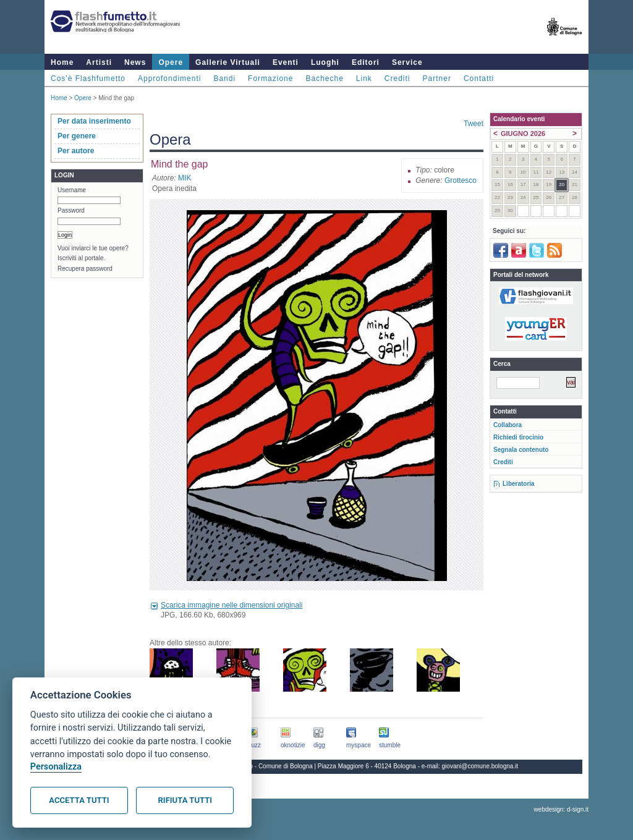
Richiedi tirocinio (518, 437)
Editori (366, 62)
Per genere (77, 136)
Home (62, 62)
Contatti (479, 78)
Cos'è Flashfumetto (88, 78)
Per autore (76, 151)
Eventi (286, 62)
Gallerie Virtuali (228, 62)
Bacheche (324, 78)
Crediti (397, 78)
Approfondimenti (169, 78)
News (135, 62)
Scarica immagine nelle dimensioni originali (232, 605)
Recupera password (85, 269)
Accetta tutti (79, 800)
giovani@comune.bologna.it (480, 766)
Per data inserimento (94, 121)
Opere (171, 62)
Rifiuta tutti (185, 800)
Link (364, 78)
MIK (185, 178)
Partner (437, 78)
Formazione (270, 78)
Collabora (508, 425)
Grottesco (461, 180)
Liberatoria (519, 484)
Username (72, 190)
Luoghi (325, 62)
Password (71, 210)
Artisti (99, 62)
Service (407, 62)
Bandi (224, 78)
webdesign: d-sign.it (561, 809)
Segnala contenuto (521, 450)
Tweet (474, 124)
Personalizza (56, 767)
